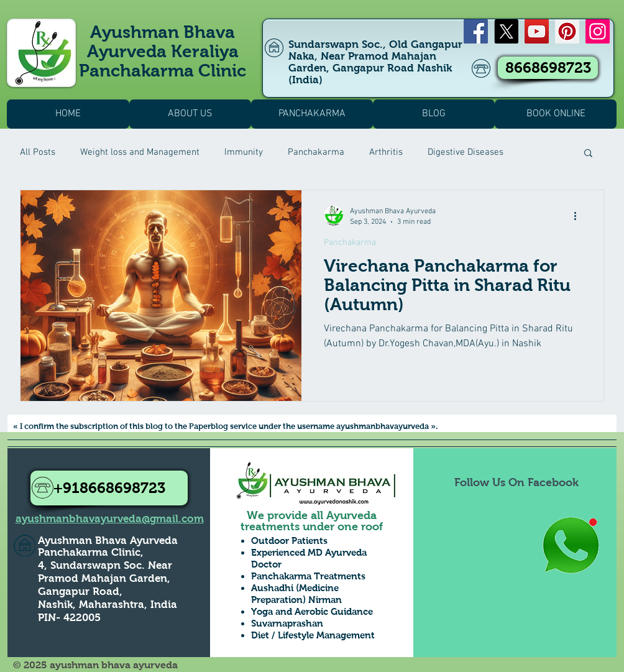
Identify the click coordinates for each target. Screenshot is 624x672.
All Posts (38, 152)
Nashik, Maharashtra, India (108, 605)
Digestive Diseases (466, 152)
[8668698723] (548, 68)
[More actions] (579, 216)
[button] (588, 154)
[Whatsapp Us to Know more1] (571, 546)
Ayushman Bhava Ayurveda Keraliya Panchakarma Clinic (163, 51)
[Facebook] (476, 31)
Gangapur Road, (80, 591)
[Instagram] (598, 31)
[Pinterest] (567, 31)
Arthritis (386, 152)
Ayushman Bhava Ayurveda (108, 541)
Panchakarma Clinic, (91, 552)
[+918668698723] (109, 488)
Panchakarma (316, 152)
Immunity (244, 152)
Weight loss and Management (140, 152)
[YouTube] (537, 31)
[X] (506, 31)
